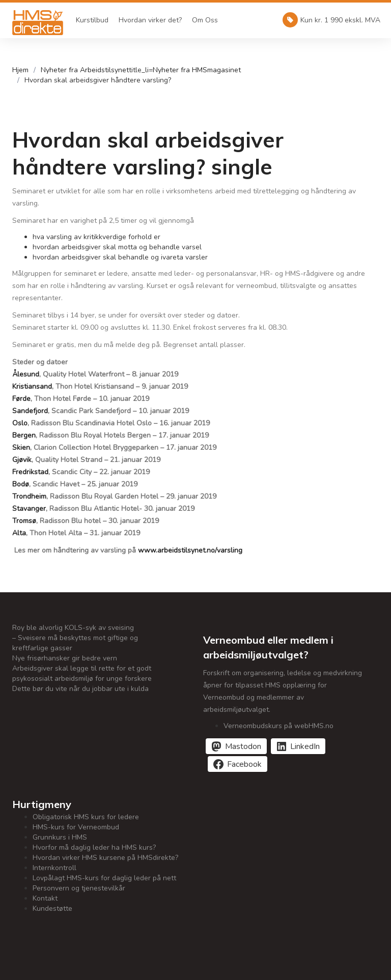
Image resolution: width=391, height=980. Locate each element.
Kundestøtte (52, 909)
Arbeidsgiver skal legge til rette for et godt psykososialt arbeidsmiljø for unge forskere (82, 673)
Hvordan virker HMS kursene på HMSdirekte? (105, 858)
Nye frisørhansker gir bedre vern (65, 658)
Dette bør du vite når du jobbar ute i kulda (80, 689)
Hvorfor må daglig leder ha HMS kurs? (94, 847)
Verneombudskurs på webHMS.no (278, 726)
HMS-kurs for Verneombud (76, 827)
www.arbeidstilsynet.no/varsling (190, 550)
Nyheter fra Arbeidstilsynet (85, 70)
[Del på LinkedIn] (298, 746)
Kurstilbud (92, 20)
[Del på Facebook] (238, 764)
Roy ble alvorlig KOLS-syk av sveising (73, 628)
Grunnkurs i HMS (60, 837)
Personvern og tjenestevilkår (79, 888)
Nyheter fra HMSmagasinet (197, 70)
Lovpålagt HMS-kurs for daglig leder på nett (104, 878)
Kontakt (45, 898)
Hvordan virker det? (150, 20)
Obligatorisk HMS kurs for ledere (86, 817)
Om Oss (205, 20)
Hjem (20, 70)
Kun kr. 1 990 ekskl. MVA (331, 20)
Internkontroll (54, 868)
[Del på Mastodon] (236, 746)
